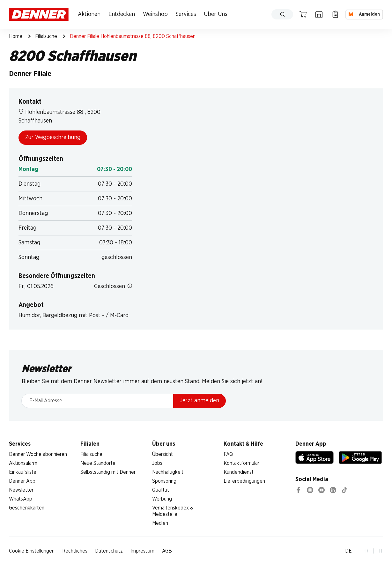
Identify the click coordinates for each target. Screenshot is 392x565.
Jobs (157, 463)
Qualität (161, 490)
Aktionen (89, 14)
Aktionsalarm (23, 463)
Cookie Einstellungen (32, 551)
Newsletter (21, 490)
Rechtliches (75, 551)
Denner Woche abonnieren (38, 454)
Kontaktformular (241, 463)
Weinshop (155, 14)
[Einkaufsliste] (335, 14)
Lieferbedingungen (244, 481)
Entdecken (122, 14)
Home (16, 36)
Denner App (22, 481)
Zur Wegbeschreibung (53, 138)
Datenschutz (109, 551)
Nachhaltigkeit (168, 472)
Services (186, 14)
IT (381, 551)
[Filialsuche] (319, 14)
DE (348, 551)
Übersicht (163, 454)
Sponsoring (164, 481)
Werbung (162, 499)
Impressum (142, 551)
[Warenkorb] (303, 14)
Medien (160, 523)
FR (365, 551)
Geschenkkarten (27, 508)
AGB (167, 551)
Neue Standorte (98, 463)
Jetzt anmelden (200, 401)
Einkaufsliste (23, 472)
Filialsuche (46, 36)
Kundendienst (239, 472)
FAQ (228, 454)
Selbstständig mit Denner (108, 472)
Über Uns (216, 14)
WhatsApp (21, 499)
